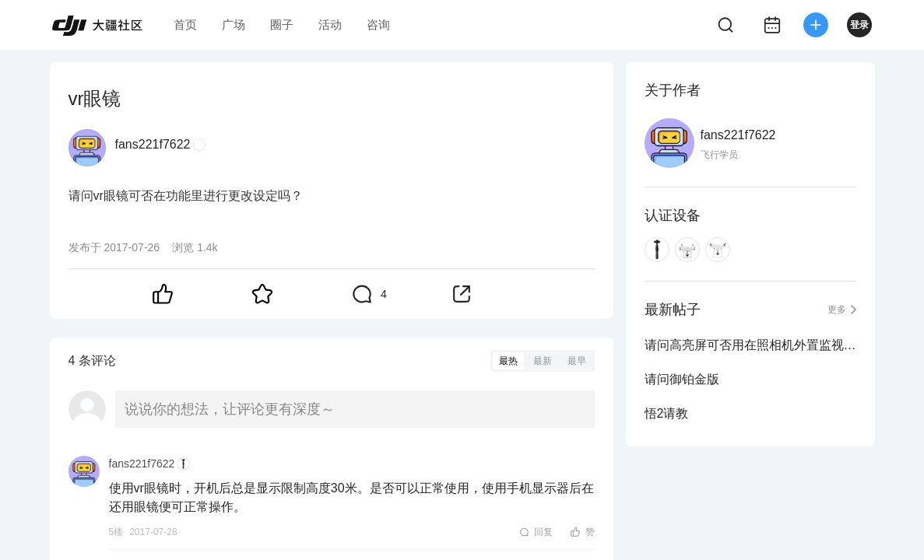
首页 (185, 24)
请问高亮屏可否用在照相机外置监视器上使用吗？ (750, 345)
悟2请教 (667, 413)
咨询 (378, 24)
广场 (234, 24)
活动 (330, 24)
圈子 (282, 24)
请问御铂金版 (682, 379)
